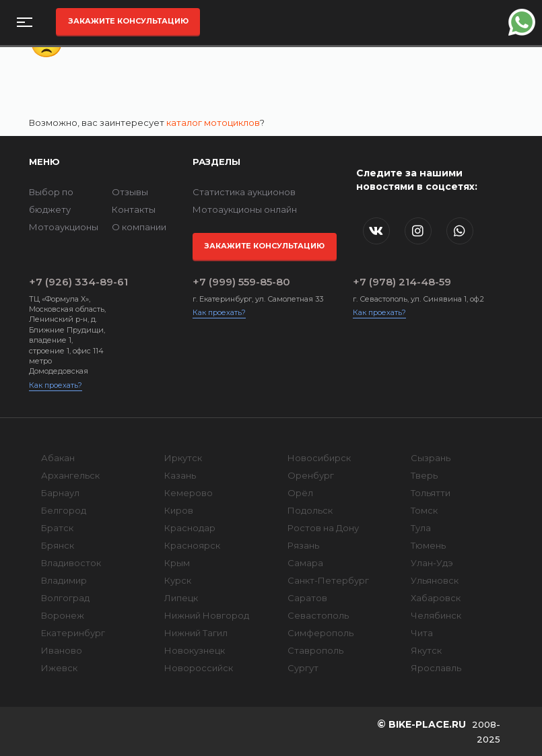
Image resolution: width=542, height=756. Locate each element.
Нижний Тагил (196, 633)
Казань (180, 475)
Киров (179, 510)
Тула (421, 528)
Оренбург (311, 475)
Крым (177, 563)
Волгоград (65, 598)
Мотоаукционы (64, 227)
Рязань (303, 545)
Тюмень (428, 545)
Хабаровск (436, 598)
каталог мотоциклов (213, 123)
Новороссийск (199, 668)
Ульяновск (435, 580)
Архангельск (70, 475)
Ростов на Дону (323, 528)
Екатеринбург (73, 633)
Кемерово (189, 493)
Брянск (58, 545)
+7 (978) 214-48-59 (402, 282)
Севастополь (318, 615)
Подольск (310, 510)
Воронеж (63, 615)
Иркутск (183, 458)
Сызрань (431, 458)
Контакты (134, 209)
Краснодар (190, 528)
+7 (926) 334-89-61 (68, 282)
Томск (424, 510)
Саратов (307, 598)
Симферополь (320, 633)
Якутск (426, 650)
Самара (305, 563)
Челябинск (436, 615)
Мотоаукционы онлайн (245, 209)
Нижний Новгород (207, 615)
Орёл (300, 493)
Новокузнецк (195, 650)
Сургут (303, 668)
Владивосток (71, 563)
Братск (57, 528)
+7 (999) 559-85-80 (241, 282)
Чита (422, 633)
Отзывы (130, 192)
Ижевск (59, 668)
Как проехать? (56, 385)
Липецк (181, 598)
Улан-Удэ (432, 563)
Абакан (58, 458)
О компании (139, 227)
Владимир (64, 580)
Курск (178, 580)
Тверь (424, 475)
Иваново (62, 650)
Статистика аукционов (244, 192)
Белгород (64, 510)
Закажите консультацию (128, 21)
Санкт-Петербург (328, 580)
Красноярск (192, 545)
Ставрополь (315, 650)
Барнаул (60, 493)
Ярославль (436, 668)
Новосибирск (319, 458)
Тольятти (431, 493)
